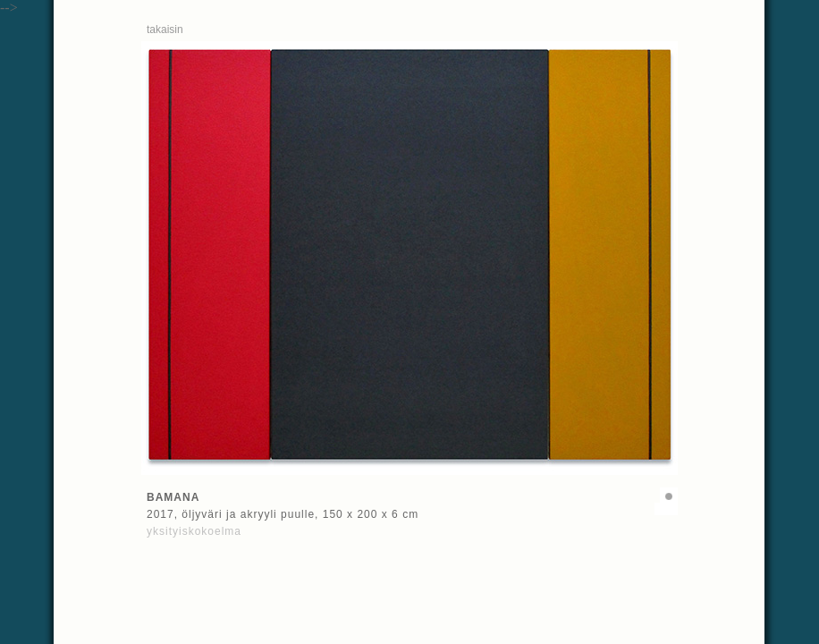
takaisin (165, 30)
